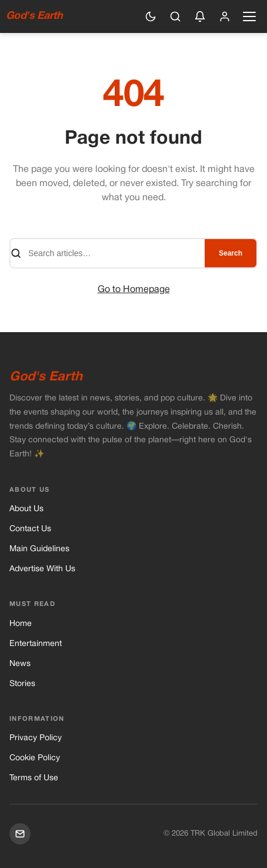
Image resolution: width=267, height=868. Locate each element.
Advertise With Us (42, 569)
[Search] (175, 16)
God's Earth (46, 377)
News (20, 664)
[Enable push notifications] (200, 16)
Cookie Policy (35, 758)
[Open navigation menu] (249, 16)
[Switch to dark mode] (151, 16)
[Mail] (20, 834)
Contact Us (30, 529)
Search (231, 253)
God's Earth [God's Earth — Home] (34, 16)
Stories (22, 684)
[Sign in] (225, 16)
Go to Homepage (134, 290)
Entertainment (36, 644)
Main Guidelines (39, 549)
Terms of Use (34, 778)
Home (21, 624)
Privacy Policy (36, 738)
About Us (26, 509)
